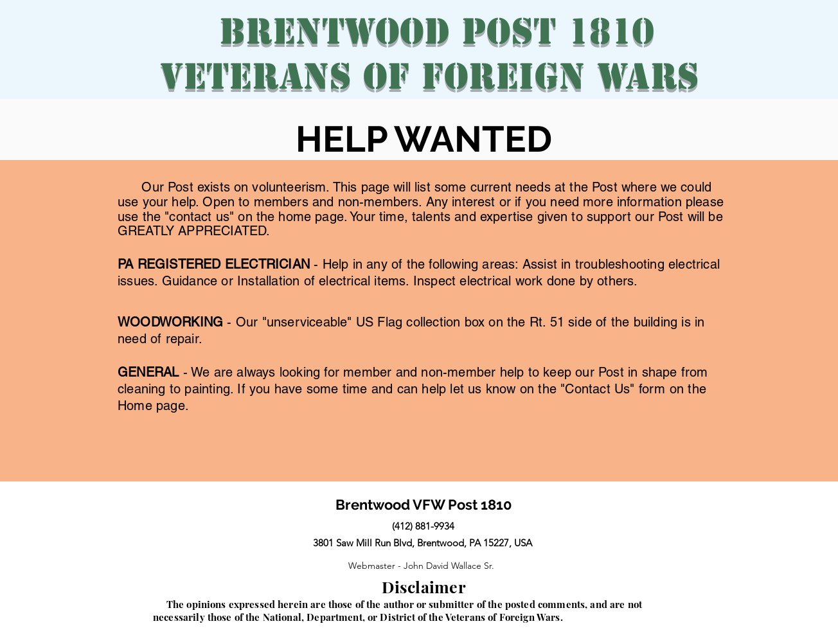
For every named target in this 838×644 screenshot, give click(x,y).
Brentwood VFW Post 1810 (424, 505)
